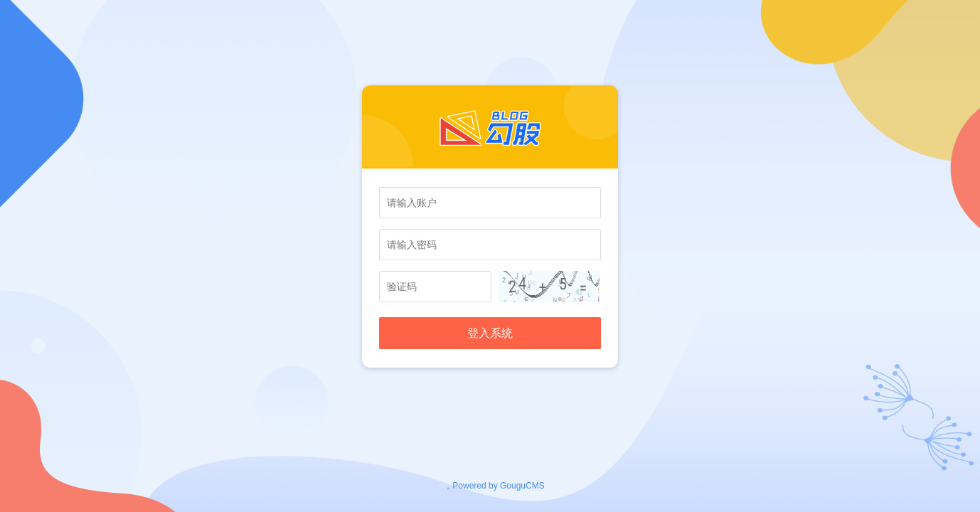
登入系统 (490, 333)
